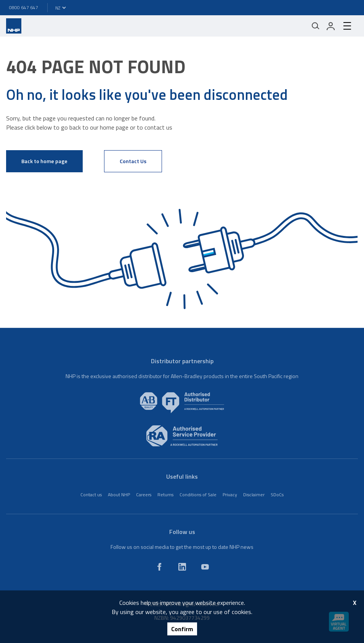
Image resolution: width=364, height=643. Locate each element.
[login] (331, 26)
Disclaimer (254, 495)
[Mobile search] (316, 26)
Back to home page (44, 161)
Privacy (230, 495)
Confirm (182, 629)
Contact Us (133, 161)
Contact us (91, 495)
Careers (144, 495)
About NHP (119, 495)
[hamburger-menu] (347, 26)
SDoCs (277, 495)
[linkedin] (182, 567)
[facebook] (159, 567)
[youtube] (205, 567)
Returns (165, 495)
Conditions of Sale (198, 495)
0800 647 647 (24, 7)
